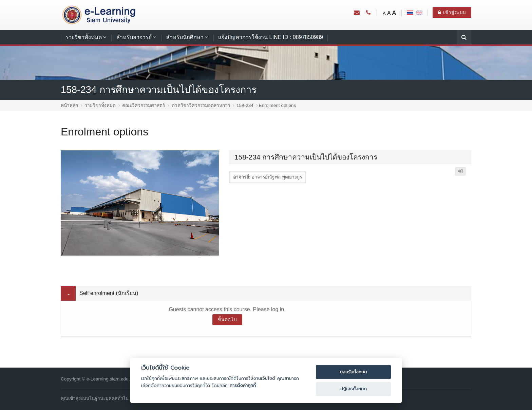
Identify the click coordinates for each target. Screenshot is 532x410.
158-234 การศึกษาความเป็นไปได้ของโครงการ (159, 90)
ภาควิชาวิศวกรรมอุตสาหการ (201, 105)
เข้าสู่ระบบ (452, 12)
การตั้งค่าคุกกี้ (243, 385)
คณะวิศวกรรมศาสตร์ (144, 105)
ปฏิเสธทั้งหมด (354, 389)
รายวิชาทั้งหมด (84, 37)
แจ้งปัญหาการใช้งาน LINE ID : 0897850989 (271, 37)
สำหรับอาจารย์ (134, 37)
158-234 (245, 105)
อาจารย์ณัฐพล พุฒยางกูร (277, 177)
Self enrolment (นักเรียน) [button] (109, 293)
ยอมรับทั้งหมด (354, 372)
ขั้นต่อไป (227, 320)
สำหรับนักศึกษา (185, 37)
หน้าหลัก (69, 105)
